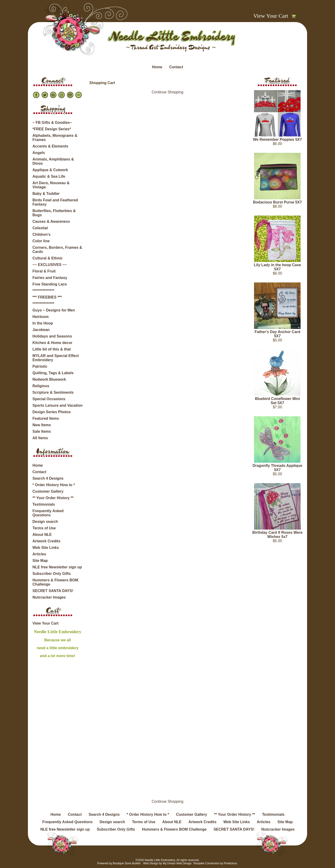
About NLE (42, 535)
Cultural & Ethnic (48, 258)
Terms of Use (44, 528)
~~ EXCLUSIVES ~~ (50, 265)
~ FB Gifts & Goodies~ (52, 123)
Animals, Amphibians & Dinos (53, 161)
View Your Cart (271, 16)
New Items (42, 425)
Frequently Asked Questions (48, 513)
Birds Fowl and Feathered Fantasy (55, 202)
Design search (45, 522)
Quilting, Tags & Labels (53, 373)
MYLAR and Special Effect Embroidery (56, 358)
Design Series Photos (52, 412)
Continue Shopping (167, 92)
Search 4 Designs (48, 478)
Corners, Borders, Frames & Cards (57, 250)
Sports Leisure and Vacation (58, 405)
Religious (41, 386)
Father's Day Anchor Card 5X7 (277, 334)
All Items (40, 438)
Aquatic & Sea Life (49, 176)
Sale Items (42, 431)
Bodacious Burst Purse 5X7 (278, 202)
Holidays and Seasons (52, 336)
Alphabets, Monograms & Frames (55, 138)
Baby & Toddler (46, 194)
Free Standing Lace (50, 284)
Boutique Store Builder (127, 863)
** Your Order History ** (53, 498)
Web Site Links (46, 548)
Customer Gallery (48, 491)
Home (157, 67)
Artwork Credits (47, 541)
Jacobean (41, 330)
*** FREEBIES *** (47, 297)
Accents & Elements (50, 146)
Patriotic (40, 366)
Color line (41, 241)
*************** (43, 291)
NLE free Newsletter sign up (57, 567)
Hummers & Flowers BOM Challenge (55, 582)
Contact (176, 67)
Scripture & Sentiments (53, 392)
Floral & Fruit (44, 271)
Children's (42, 234)
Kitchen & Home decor (53, 343)
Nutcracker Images (49, 597)
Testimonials (44, 504)
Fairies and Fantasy (50, 278)
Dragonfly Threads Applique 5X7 (278, 468)
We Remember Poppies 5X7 (277, 139)
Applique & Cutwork (50, 170)
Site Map (40, 561)
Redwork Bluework (49, 379)
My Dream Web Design (177, 863)
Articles (39, 554)
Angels (39, 153)
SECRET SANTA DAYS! (53, 591)
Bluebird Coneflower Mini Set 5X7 (277, 401)
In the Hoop (43, 323)
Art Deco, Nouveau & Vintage (51, 185)
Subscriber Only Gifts (52, 574)
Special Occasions (49, 399)
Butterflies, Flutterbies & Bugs (54, 213)
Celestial (40, 228)
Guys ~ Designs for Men (54, 310)
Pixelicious (230, 863)
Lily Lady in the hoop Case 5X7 (277, 267)
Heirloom (41, 317)
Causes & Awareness (51, 221)
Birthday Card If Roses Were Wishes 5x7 (278, 535)
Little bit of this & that (52, 349)
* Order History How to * (54, 485)
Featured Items (46, 418)
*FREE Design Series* (52, 129)
